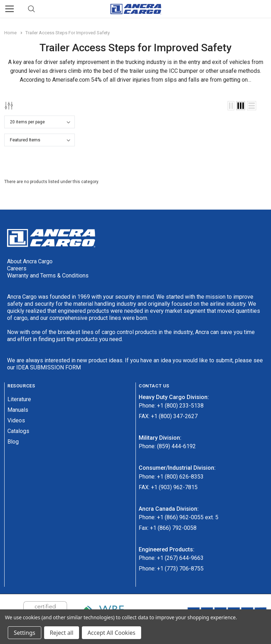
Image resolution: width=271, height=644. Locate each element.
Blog (13, 442)
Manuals (18, 410)
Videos (16, 420)
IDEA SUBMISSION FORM (49, 367)
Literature (19, 399)
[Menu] (10, 9)
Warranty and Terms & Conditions (48, 276)
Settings (25, 633)
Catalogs (18, 431)
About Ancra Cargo (30, 261)
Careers (17, 268)
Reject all (62, 633)
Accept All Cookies (112, 633)
